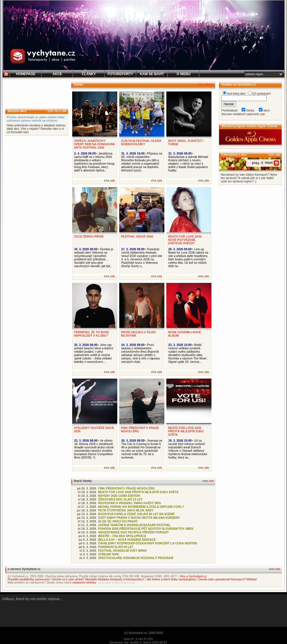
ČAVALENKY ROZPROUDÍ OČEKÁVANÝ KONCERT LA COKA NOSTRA (148, 543)
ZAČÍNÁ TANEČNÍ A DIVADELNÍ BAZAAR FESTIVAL (134, 525)
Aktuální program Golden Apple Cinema (249, 126)
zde (64, 111)
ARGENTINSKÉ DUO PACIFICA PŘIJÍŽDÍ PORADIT (133, 532)
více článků (206, 84)
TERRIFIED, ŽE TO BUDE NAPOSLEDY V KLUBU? (91, 334)
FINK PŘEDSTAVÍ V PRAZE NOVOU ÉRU (126, 488)
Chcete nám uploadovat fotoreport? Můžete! (227, 579)
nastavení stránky (84, 582)
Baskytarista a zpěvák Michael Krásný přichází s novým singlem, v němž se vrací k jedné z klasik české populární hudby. (188, 164)
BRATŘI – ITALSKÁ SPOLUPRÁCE (122, 536)
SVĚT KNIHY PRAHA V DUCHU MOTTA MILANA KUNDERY (139, 518)
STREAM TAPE (109, 554)
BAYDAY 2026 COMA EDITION (119, 496)
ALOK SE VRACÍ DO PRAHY (118, 521)
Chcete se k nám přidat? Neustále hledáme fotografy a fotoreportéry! (98, 579)
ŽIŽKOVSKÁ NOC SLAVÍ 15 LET (120, 499)
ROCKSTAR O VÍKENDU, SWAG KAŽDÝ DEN (129, 503)
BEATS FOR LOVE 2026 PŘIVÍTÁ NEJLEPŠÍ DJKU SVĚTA (186, 431)
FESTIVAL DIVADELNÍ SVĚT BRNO (122, 551)
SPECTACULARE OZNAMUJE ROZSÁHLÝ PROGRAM (136, 558)
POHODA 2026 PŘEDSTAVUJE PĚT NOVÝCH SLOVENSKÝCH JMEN (146, 529)
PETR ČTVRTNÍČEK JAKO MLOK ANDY (126, 510)
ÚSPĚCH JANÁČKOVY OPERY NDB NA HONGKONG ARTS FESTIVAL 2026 (94, 144)
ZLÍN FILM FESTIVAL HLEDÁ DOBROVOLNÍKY (141, 142)
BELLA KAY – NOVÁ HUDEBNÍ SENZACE (127, 540)
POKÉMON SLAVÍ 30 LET (116, 547)
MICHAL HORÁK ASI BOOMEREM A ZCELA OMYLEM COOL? (141, 507)
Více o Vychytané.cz (193, 576)
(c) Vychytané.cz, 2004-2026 (143, 633)
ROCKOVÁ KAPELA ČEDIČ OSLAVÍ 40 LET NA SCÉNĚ (136, 514)
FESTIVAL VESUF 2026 (137, 236)
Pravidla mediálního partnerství (29, 579)
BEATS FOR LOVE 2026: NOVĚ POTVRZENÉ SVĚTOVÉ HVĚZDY (185, 240)
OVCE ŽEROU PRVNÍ (89, 236)
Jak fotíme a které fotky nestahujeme (171, 579)
